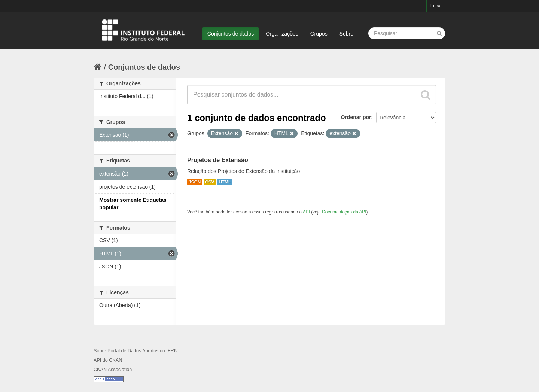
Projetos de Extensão (218, 160)
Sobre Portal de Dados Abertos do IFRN (135, 351)
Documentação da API (344, 212)
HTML (225, 182)
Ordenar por (356, 117)
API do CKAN (108, 360)
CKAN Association (113, 370)
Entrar (436, 6)
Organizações (282, 34)
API (306, 212)
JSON (195, 182)
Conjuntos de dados (231, 34)
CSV (210, 182)
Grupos (319, 34)
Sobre (346, 34)
